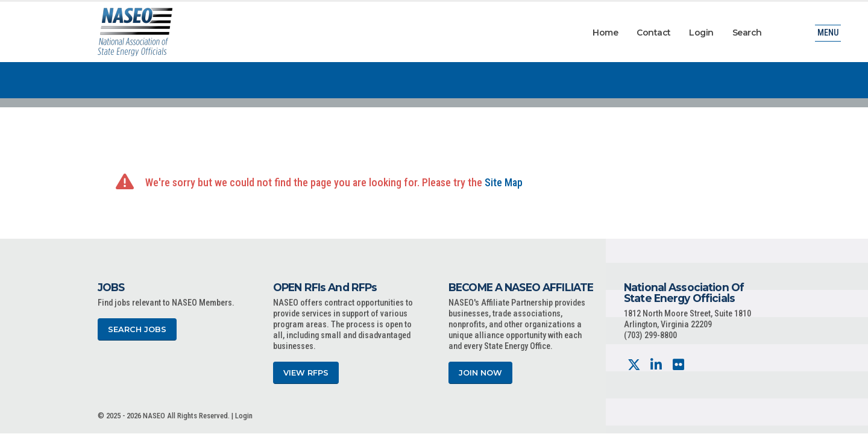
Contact (654, 33)
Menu (828, 33)
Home (605, 33)
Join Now (480, 373)
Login (701, 33)
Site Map (504, 182)
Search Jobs (137, 329)
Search (747, 33)
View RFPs (306, 373)
